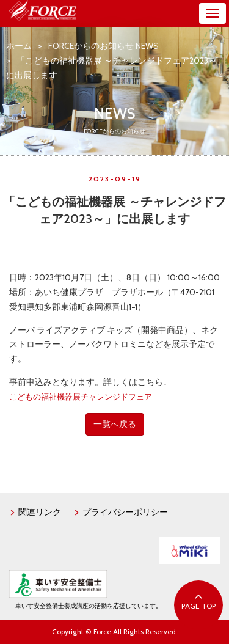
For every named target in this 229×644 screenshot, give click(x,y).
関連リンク (35, 512)
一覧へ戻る (115, 424)
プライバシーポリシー (121, 512)
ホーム (19, 46)
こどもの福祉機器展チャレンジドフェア (81, 397)
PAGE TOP (198, 602)
